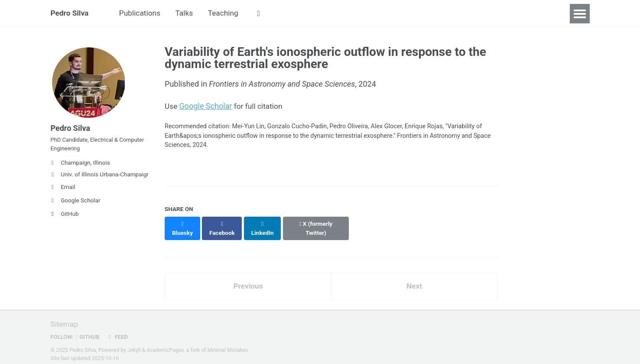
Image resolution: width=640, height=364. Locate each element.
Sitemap (65, 318)
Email (63, 192)
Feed (119, 331)
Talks (189, 14)
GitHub (65, 219)
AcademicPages (166, 344)
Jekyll (134, 344)
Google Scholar (76, 205)
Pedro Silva (71, 14)
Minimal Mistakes (230, 344)
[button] (266, 14)
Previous (248, 280)
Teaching (229, 14)
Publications (143, 14)
